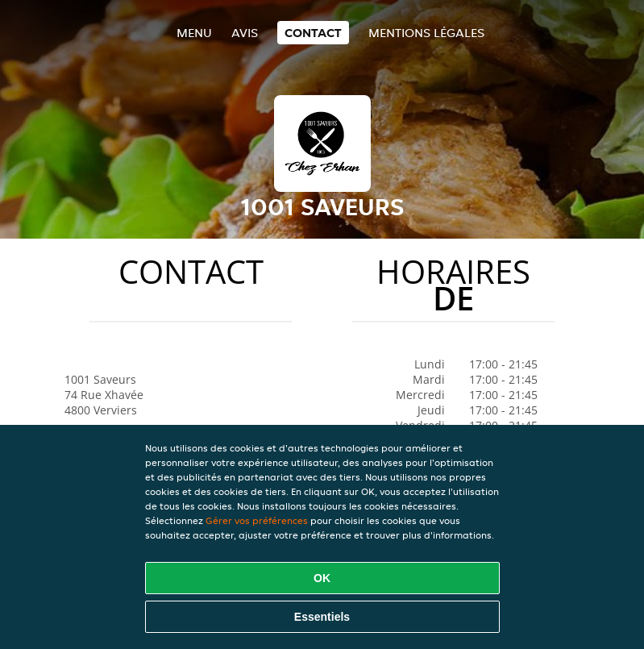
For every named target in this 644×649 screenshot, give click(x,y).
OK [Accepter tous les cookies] (322, 578)
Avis (245, 33)
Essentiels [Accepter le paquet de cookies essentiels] (322, 617)
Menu (194, 33)
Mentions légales (426, 33)
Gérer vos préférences (257, 520)
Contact (313, 33)
